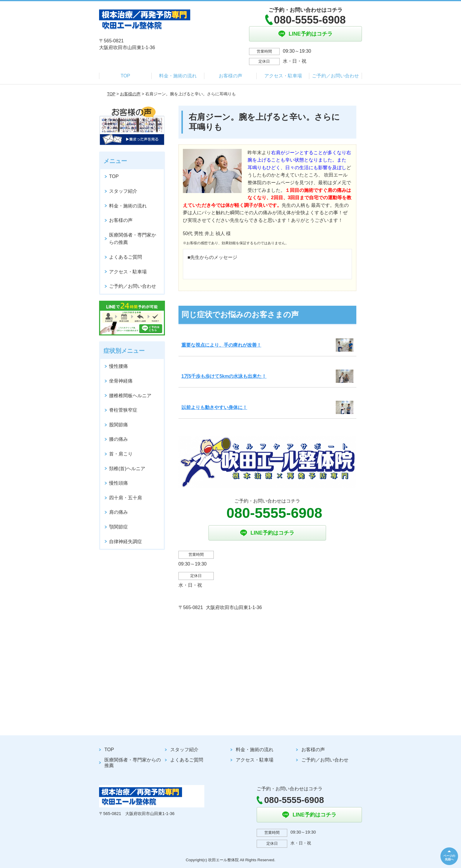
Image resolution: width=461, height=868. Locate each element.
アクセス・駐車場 (283, 76)
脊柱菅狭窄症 (123, 410)
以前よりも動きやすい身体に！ (214, 407)
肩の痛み (118, 512)
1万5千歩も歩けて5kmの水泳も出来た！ (224, 376)
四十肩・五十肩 (126, 498)
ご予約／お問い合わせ (335, 76)
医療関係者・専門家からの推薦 (133, 239)
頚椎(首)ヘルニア (127, 469)
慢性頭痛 (118, 483)
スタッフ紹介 (123, 191)
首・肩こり (121, 454)
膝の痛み (118, 439)
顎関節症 (118, 527)
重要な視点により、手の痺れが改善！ (221, 345)
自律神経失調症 (126, 542)
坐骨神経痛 (121, 381)
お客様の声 (230, 76)
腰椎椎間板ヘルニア (130, 396)
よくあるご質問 (126, 257)
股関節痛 (118, 425)
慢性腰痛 (118, 366)
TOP (125, 76)
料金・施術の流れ (178, 76)
